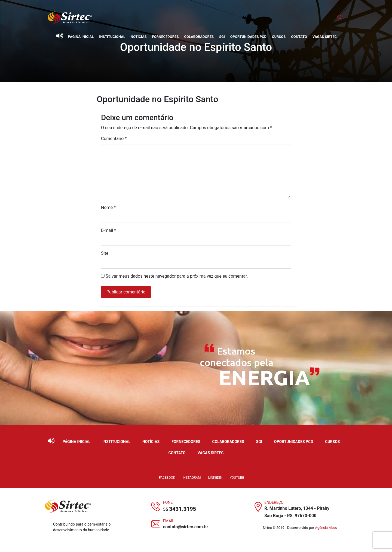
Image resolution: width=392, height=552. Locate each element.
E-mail (108, 230)
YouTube (237, 478)
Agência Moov (326, 528)
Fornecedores (166, 37)
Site (105, 253)
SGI (222, 37)
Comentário (114, 139)
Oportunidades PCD (248, 37)
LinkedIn (215, 478)
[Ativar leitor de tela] (60, 36)
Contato (299, 37)
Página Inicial (81, 37)
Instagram (192, 478)
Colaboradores (199, 37)
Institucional (112, 37)
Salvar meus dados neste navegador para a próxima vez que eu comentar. (177, 276)
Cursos (279, 37)
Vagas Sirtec (325, 37)
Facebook (167, 478)
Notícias (139, 37)
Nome (108, 207)
